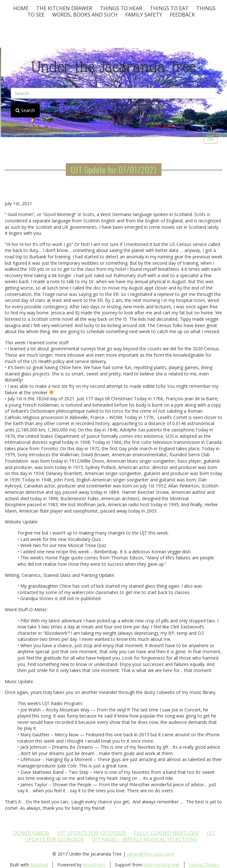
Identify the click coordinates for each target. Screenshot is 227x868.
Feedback (182, 15)
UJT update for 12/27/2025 (92, 833)
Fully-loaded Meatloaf (166, 833)
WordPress (94, 865)
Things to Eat (169, 8)
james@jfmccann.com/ (151, 854)
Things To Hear (121, 8)
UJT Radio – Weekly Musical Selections (144, 839)
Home (21, 8)
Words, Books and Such (85, 15)
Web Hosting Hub (162, 865)
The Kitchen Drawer (64, 8)
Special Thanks (204, 865)
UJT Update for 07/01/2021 (114, 170)
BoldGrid (39, 865)
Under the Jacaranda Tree (114, 67)
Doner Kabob (31, 833)
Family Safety (144, 15)
